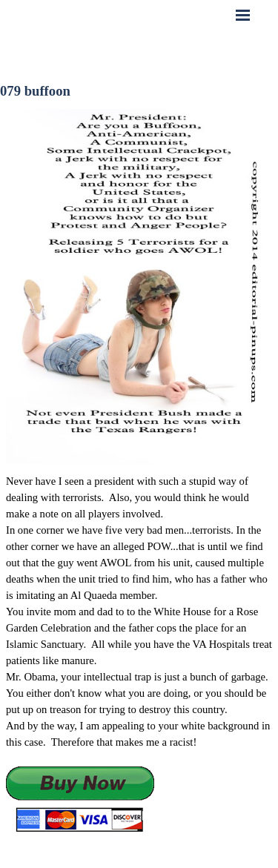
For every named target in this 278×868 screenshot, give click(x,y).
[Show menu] (243, 15)
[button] (80, 800)
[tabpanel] (139, 653)
